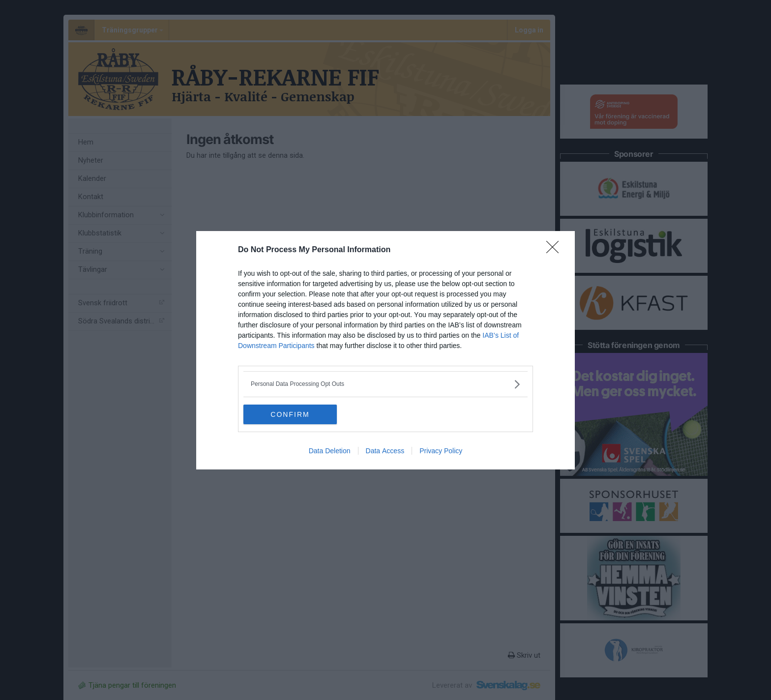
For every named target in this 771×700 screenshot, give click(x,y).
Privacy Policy (441, 451)
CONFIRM (290, 414)
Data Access (385, 451)
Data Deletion (330, 451)
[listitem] (385, 384)
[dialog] (385, 350)
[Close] (556, 250)
